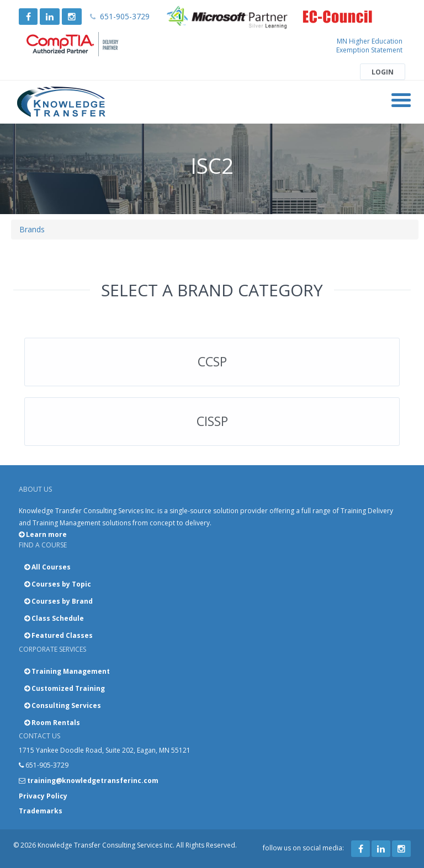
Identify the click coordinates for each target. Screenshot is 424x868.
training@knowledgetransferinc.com (93, 781)
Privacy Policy (43, 796)
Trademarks (41, 811)
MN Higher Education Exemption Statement (369, 46)
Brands (32, 229)
